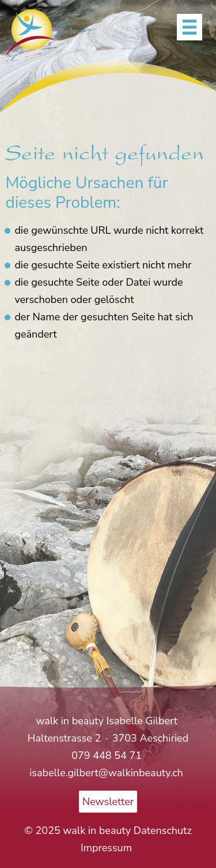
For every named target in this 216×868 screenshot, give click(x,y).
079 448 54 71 (108, 755)
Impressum (106, 848)
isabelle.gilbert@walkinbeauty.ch (106, 773)
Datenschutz (163, 830)
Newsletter (108, 802)
